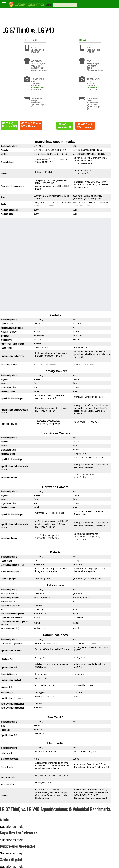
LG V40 (76, 150)
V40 (85, 40)
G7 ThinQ (33, 40)
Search (49, 5)
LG (25, 40)
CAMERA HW (38, 88)
